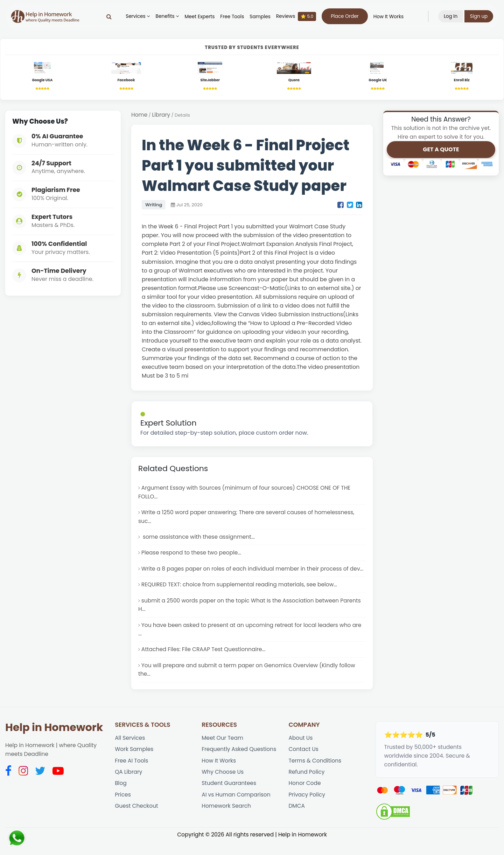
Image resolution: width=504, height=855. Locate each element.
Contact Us (304, 762)
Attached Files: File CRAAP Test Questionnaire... (204, 662)
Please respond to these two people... (192, 555)
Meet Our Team (223, 751)
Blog (121, 797)
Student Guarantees (229, 797)
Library (161, 116)
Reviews (296, 16)
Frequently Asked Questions (239, 762)
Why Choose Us (223, 785)
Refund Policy (307, 785)
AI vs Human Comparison (236, 809)
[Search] (109, 16)
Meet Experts (199, 17)
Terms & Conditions (315, 774)
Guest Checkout (137, 820)
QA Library (129, 785)
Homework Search (226, 820)
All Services (130, 751)
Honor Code (305, 797)
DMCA (297, 820)
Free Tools (232, 17)
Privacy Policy (307, 809)
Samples (260, 17)
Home (139, 116)
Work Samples (134, 762)
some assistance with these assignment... (199, 539)
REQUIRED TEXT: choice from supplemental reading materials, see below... (240, 596)
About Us (301, 751)
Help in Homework (54, 740)
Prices (123, 809)
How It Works (388, 17)
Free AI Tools (132, 774)
